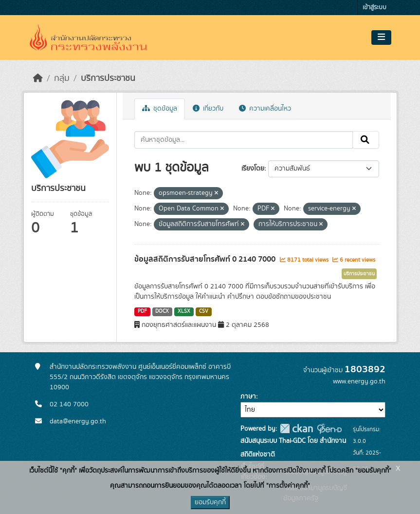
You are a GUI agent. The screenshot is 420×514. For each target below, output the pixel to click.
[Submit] (366, 140)
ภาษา (248, 397)
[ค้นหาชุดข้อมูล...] (244, 140)
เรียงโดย (253, 169)
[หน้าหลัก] (38, 78)
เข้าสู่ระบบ (374, 8)
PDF (142, 311)
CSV (204, 311)
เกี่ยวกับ (208, 109)
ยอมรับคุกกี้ (210, 502)
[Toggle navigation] (381, 38)
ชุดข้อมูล (160, 109)
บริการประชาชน (108, 78)
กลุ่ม (62, 78)
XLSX (184, 311)
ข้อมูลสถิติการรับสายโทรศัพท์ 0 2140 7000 (206, 259)
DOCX (162, 311)
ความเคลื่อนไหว (265, 109)
